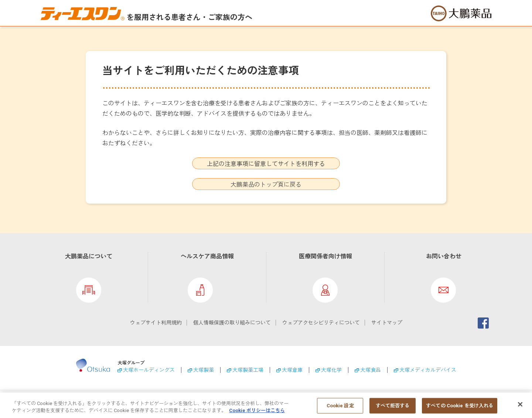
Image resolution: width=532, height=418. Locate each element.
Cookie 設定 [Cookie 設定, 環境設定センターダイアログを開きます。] (340, 409)
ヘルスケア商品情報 (207, 256)
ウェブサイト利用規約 (156, 323)
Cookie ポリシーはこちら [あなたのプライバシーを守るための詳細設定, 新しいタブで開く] (257, 414)
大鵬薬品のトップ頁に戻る (266, 185)
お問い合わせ (444, 256)
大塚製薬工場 (248, 370)
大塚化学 (331, 370)
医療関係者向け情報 (325, 256)
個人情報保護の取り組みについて (232, 323)
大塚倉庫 (292, 370)
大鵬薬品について (89, 256)
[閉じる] (520, 408)
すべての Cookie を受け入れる (460, 409)
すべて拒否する (393, 409)
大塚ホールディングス (149, 370)
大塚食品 (371, 370)
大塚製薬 (204, 370)
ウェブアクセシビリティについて (321, 323)
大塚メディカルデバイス (428, 370)
